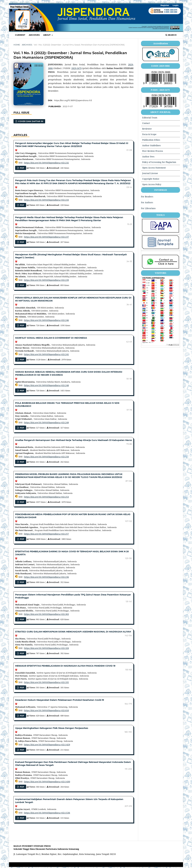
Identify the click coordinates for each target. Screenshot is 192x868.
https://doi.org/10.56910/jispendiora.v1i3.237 (46, 237)
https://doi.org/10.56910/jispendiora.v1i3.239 (46, 280)
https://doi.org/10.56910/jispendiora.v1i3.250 (46, 457)
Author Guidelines (151, 145)
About (47, 35)
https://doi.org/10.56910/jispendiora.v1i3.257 (46, 534)
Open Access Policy (152, 184)
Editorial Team (150, 118)
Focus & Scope (149, 134)
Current (20, 35)
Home (17, 45)
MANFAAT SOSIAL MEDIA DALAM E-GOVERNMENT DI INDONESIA (51, 338)
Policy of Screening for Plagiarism (159, 162)
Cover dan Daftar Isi (30, 121)
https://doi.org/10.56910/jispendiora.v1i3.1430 (47, 782)
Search (171, 35)
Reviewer (147, 129)
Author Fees (148, 157)
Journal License (150, 173)
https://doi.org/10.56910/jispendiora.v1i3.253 (46, 497)
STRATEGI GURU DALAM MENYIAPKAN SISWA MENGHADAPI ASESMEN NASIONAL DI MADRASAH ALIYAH (73, 632)
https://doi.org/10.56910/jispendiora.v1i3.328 (46, 648)
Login (176, 5)
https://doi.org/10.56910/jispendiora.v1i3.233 (46, 200)
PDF (22, 285)
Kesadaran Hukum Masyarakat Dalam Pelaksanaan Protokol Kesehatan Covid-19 (60, 700)
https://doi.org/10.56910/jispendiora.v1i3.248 (46, 385)
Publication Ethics (151, 140)
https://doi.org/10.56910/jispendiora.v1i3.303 (46, 614)
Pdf (22, 428)
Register (165, 5)
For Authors (147, 202)
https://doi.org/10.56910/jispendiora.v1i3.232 (46, 163)
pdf (22, 168)
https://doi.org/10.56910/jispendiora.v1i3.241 (46, 354)
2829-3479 (76, 68)
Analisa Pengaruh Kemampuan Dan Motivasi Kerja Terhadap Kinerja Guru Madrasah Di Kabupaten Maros (73, 440)
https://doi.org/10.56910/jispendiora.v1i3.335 (46, 682)
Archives (34, 35)
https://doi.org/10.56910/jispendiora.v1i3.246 (46, 320)
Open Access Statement (154, 168)
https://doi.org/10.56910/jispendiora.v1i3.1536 (47, 813)
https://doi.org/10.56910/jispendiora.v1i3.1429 (47, 745)
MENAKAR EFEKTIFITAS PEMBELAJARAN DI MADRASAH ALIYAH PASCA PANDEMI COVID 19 (65, 666)
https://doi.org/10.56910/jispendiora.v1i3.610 (46, 710)
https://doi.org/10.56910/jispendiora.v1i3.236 (46, 577)
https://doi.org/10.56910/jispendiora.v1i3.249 (46, 422)
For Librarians (148, 208)
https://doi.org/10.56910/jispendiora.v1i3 (73, 100)
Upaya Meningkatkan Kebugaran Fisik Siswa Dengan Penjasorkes (52, 728)
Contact (146, 123)
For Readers (147, 197)
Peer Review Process (153, 151)
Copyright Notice (151, 179)
